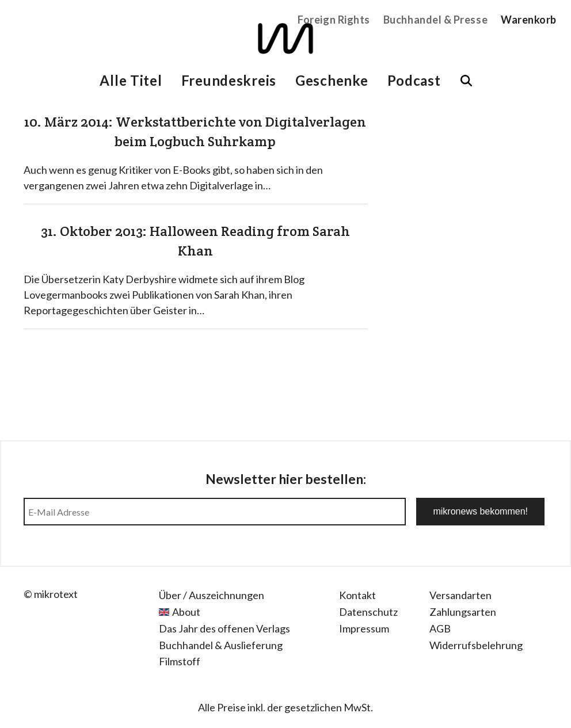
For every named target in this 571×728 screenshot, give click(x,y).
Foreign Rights (334, 20)
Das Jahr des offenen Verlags (224, 628)
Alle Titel (131, 80)
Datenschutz (368, 612)
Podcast (414, 80)
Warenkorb (529, 20)
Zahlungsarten (463, 612)
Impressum (364, 628)
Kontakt (357, 595)
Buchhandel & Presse (435, 20)
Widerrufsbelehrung (476, 645)
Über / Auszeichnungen (212, 595)
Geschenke (332, 80)
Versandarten (460, 595)
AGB (440, 628)
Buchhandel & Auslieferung (221, 645)
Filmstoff (180, 661)
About (186, 612)
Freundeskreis (229, 80)
